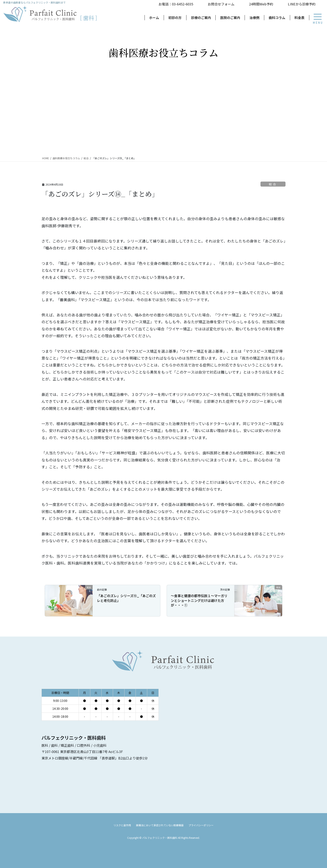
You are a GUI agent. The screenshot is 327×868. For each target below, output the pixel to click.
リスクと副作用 (122, 825)
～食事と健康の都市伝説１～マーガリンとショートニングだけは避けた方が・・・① (199, 600)
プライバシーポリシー (201, 825)
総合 (273, 184)
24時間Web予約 (261, 4)
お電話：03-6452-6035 (176, 4)
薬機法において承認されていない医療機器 (160, 825)
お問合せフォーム (221, 4)
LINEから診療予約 (302, 4)
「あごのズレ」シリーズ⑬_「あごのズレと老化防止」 (126, 598)
